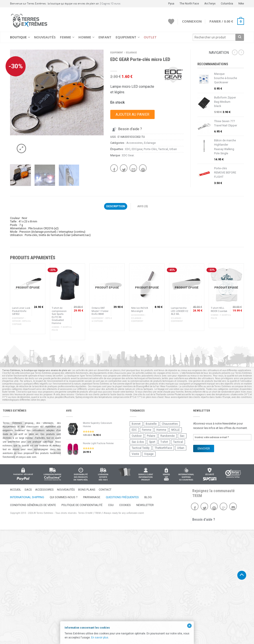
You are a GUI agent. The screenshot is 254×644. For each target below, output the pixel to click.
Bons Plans (87, 490)
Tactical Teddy (141, 448)
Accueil (16, 490)
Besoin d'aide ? (126, 129)
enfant (196, 392)
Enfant (105, 37)
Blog (148, 497)
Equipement (126, 37)
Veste (135, 454)
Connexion (192, 21)
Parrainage (92, 497)
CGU (111, 505)
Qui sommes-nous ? (64, 497)
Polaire (151, 436)
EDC (128, 149)
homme (180, 392)
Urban (173, 149)
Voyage (149, 454)
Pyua (171, 3)
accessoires (66, 389)
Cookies (125, 505)
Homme (85, 37)
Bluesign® (142, 386)
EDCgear (137, 149)
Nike (241, 3)
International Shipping (27, 497)
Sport (152, 442)
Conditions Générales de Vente (33, 505)
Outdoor (137, 436)
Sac (182, 436)
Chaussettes (170, 424)
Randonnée (168, 436)
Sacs (28, 490)
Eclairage (131, 53)
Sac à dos (138, 442)
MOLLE (176, 430)
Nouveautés (45, 37)
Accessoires (134, 143)
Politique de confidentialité (82, 505)
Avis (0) (143, 206)
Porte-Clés (150, 149)
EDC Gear (128, 155)
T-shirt (164, 442)
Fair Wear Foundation (166, 386)
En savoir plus (100, 638)
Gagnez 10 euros (111, 3)
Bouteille (151, 424)
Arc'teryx (210, 3)
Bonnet (136, 424)
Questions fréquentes (122, 497)
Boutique (18, 37)
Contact (105, 490)
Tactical (163, 149)
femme (188, 392)
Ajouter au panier (132, 114)
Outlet (150, 37)
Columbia (227, 3)
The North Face (189, 3)
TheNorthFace (163, 448)
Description (116, 206)
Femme (66, 37)
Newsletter (145, 505)
